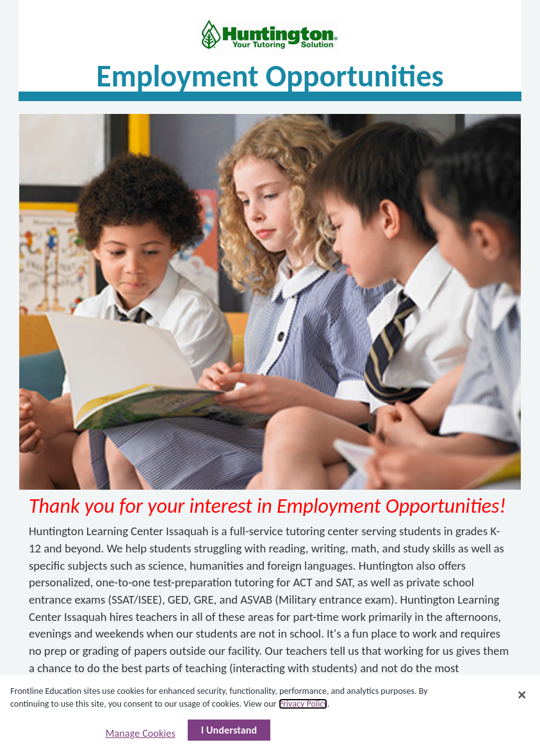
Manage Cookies (141, 733)
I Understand (229, 730)
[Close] (522, 695)
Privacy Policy (303, 704)
